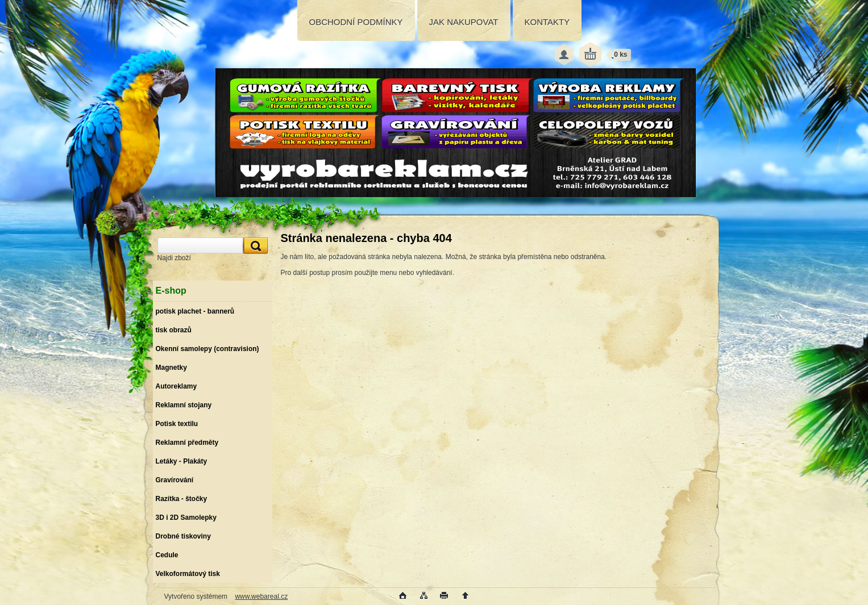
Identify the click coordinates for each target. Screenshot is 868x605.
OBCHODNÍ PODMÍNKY (356, 22)
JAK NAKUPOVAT (464, 22)
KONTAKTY (547, 22)
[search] (254, 246)
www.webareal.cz (261, 596)
